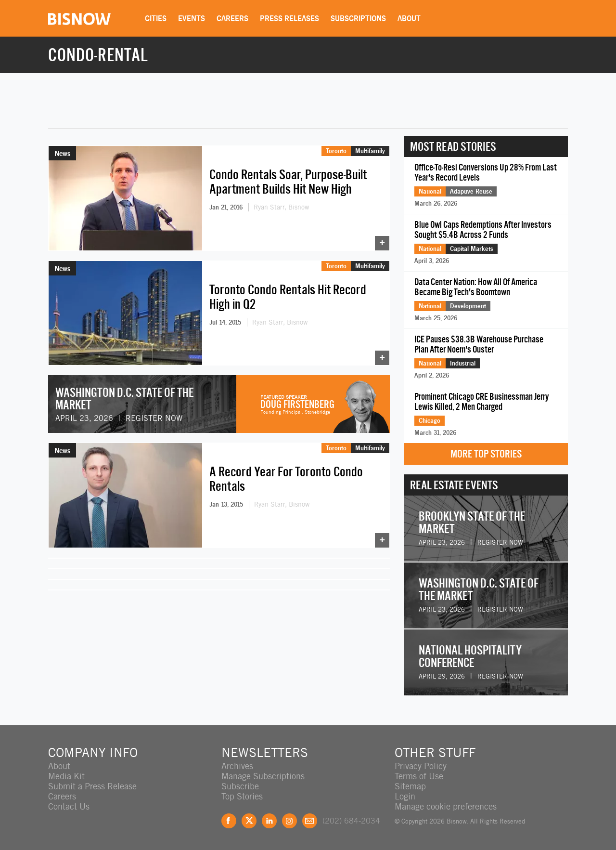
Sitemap (410, 786)
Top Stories (242, 796)
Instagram (289, 821)
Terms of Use (419, 776)
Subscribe (240, 786)
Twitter (249, 821)
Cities (156, 18)
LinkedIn (269, 821)
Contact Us (69, 806)
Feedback (310, 821)
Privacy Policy (421, 766)
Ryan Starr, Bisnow (281, 207)
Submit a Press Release (92, 786)
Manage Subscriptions (263, 776)
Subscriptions (358, 18)
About (409, 18)
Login (405, 796)
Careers (232, 18)
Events (192, 18)
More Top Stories (486, 454)
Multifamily (370, 151)
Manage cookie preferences (446, 806)
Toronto (336, 151)
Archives (237, 766)
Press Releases (289, 18)
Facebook (229, 821)
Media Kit (66, 776)
